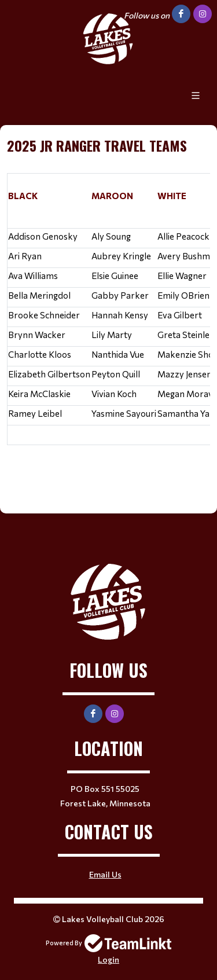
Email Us (105, 874)
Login (108, 959)
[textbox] (108, 311)
